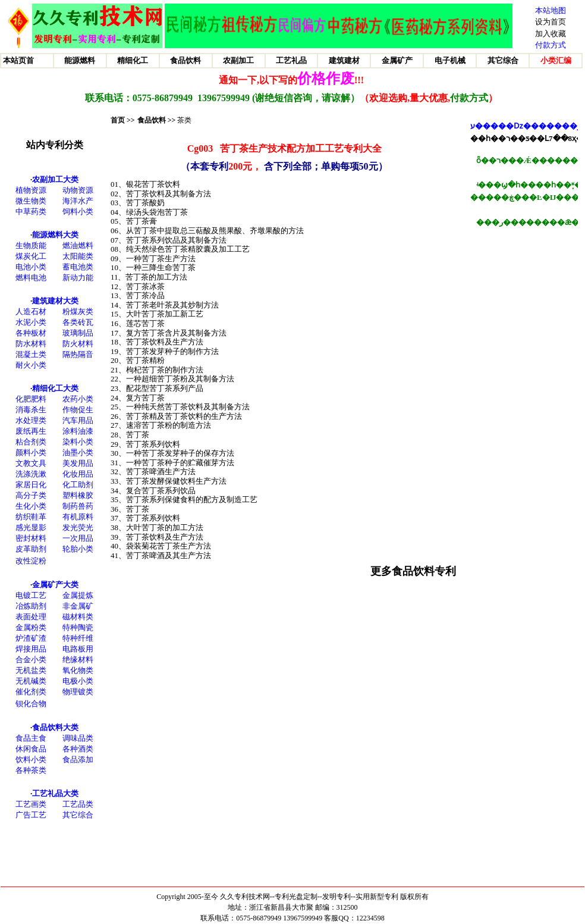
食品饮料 (152, 120)
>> (171, 120)
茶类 (184, 120)
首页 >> (123, 120)
